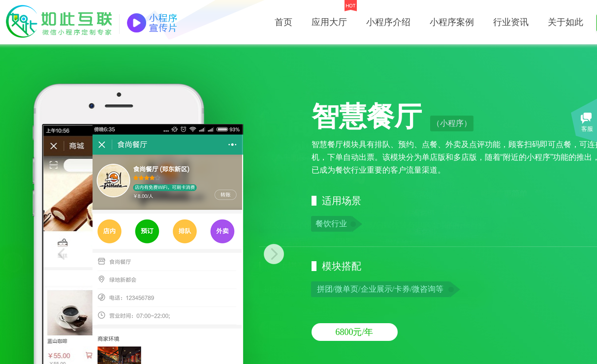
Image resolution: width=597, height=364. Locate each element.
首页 (283, 22)
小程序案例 (452, 22)
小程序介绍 (388, 22)
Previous (72, 254)
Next (264, 254)
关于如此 (566, 22)
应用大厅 (329, 22)
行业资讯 (511, 22)
